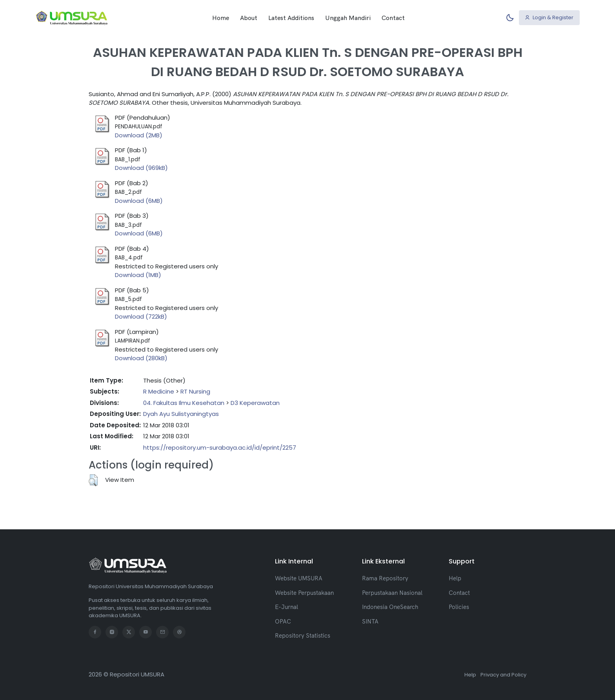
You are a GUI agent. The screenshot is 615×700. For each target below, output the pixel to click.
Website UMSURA (299, 578)
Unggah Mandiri (348, 18)
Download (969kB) (141, 168)
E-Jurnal (287, 607)
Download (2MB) (139, 135)
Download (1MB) (138, 275)
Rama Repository (385, 578)
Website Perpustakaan (304, 593)
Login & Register (549, 17)
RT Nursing (195, 391)
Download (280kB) (141, 358)
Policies (459, 607)
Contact (393, 18)
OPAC (283, 621)
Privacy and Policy (503, 675)
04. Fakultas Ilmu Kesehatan (184, 403)
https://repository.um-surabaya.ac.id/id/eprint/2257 (220, 448)
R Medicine (159, 391)
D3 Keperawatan (255, 403)
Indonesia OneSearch (390, 607)
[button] (93, 480)
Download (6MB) (139, 201)
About (249, 18)
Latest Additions (291, 18)
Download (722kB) (141, 316)
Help (455, 578)
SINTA (370, 621)
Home (221, 18)
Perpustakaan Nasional (392, 593)
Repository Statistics (303, 635)
